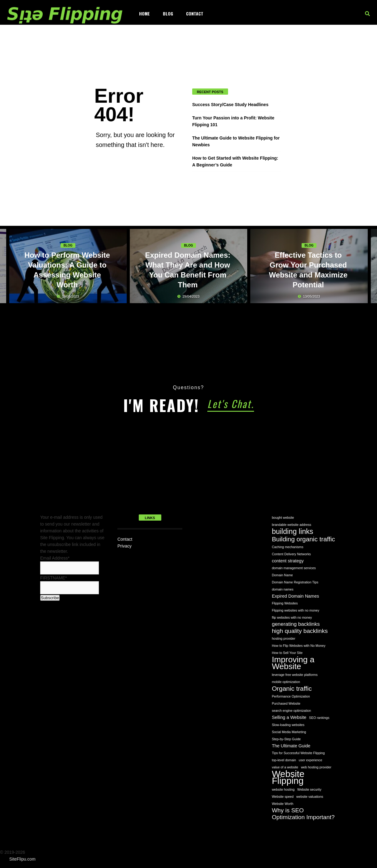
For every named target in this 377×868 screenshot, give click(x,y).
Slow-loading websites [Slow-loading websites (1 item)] (288, 725)
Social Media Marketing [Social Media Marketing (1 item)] (289, 732)
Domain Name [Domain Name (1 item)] (282, 575)
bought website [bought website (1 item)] (283, 518)
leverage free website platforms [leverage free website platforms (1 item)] (295, 675)
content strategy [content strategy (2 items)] (288, 561)
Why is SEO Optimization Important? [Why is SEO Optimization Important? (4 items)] (303, 814)
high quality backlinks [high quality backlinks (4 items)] (300, 631)
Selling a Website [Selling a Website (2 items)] (289, 717)
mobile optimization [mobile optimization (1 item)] (286, 682)
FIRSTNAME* (53, 578)
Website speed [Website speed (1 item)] (283, 797)
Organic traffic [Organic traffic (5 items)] (292, 689)
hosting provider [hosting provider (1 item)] (284, 638)
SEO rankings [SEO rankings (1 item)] (319, 718)
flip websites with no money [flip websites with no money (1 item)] (292, 617)
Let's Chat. (231, 404)
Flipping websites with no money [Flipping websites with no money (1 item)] (296, 610)
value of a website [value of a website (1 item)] (285, 767)
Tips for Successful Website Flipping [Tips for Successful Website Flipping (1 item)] (298, 753)
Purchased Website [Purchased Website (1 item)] (286, 703)
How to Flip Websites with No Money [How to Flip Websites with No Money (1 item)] (299, 646)
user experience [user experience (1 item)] (311, 760)
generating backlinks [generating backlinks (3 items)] (296, 624)
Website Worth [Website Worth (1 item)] (283, 804)
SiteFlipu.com (22, 859)
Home (144, 13)
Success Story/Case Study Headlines (230, 105)
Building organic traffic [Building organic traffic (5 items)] (304, 539)
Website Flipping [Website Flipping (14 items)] (288, 777)
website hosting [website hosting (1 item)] (283, 789)
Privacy (125, 546)
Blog (168, 13)
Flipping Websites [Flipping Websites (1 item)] (285, 603)
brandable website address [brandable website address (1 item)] (292, 525)
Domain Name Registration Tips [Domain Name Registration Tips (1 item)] (295, 582)
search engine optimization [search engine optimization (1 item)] (292, 711)
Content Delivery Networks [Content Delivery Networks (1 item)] (291, 554)
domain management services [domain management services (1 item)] (294, 568)
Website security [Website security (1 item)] (309, 789)
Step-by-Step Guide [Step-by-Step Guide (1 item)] (286, 739)
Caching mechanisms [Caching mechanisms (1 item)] (288, 547)
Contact (195, 13)
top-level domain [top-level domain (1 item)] (284, 760)
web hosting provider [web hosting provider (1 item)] (316, 767)
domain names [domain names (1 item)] (283, 589)
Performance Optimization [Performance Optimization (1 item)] (291, 696)
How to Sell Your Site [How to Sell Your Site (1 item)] (287, 653)
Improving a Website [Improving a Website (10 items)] (293, 663)
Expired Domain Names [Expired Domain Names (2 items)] (296, 596)
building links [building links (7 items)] (293, 531)
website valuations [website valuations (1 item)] (310, 797)
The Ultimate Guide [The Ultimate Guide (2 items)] (291, 746)
